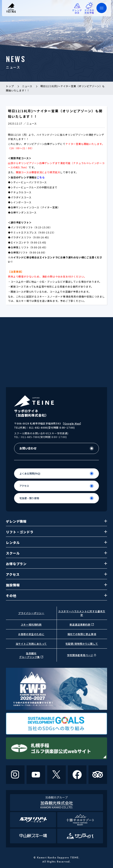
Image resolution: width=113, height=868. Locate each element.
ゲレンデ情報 (56, 521)
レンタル (56, 542)
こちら (41, 177)
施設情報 (56, 585)
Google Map (72, 423)
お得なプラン (56, 564)
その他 (56, 596)
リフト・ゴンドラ (56, 532)
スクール (56, 553)
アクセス (56, 574)
